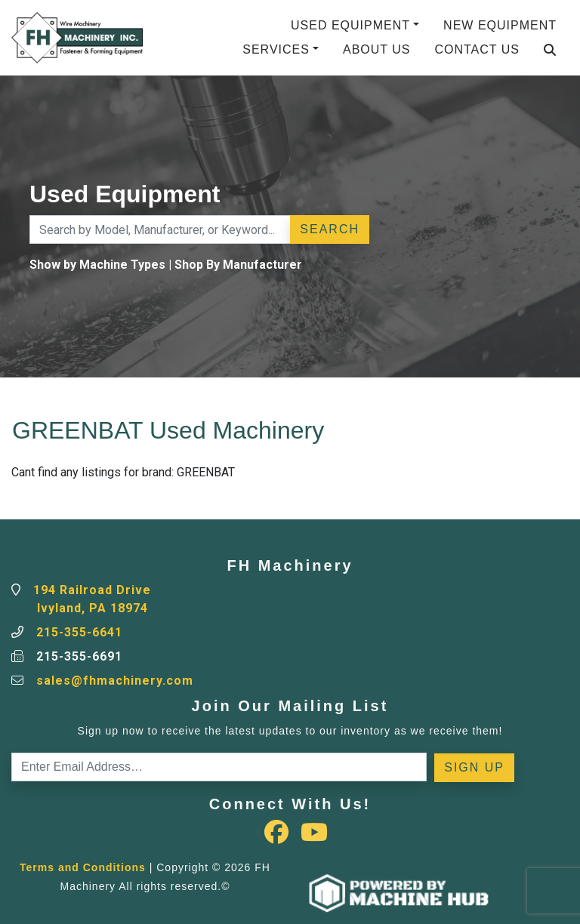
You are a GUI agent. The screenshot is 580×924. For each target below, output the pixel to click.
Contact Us (477, 49)
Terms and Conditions (83, 867)
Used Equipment (350, 25)
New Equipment (500, 25)
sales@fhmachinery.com (115, 681)
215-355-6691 (79, 656)
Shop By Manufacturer (238, 265)
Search (330, 229)
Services (276, 49)
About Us (377, 49)
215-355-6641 (79, 632)
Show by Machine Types (97, 265)
